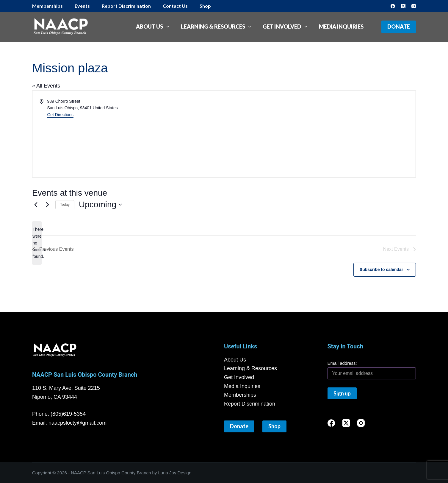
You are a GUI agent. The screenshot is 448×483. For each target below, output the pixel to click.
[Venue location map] (135, 148)
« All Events (46, 86)
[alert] (37, 243)
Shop (205, 6)
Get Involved (286, 27)
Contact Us (175, 6)
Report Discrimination (126, 6)
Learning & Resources (217, 27)
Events (82, 6)
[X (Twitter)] (403, 6)
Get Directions (60, 115)
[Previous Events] (36, 205)
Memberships (47, 6)
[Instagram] (414, 6)
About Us (154, 27)
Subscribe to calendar (381, 269)
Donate (399, 27)
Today (65, 205)
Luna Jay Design (175, 473)
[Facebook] (393, 6)
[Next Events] (47, 205)
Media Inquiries (341, 27)
